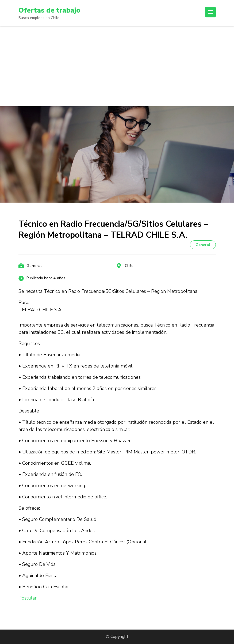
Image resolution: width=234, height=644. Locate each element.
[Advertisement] (117, 66)
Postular (28, 598)
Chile (129, 266)
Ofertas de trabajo (52, 10)
